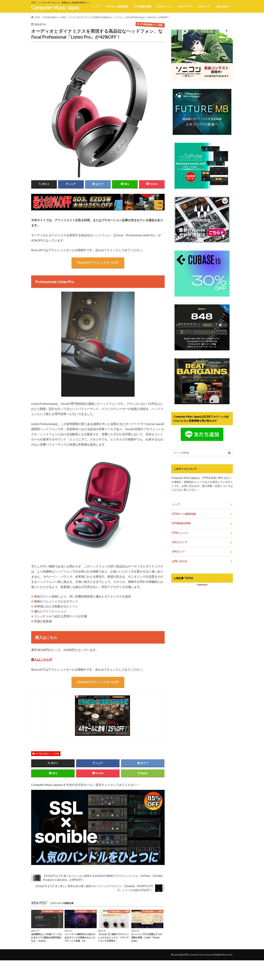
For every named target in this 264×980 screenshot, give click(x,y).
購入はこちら (40, 660)
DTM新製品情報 (143, 6)
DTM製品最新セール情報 (47, 754)
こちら (175, 490)
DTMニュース (164, 6)
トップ (97, 6)
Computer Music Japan (55, 8)
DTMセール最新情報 (117, 6)
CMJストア (204, 6)
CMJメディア (185, 6)
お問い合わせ (223, 6)
